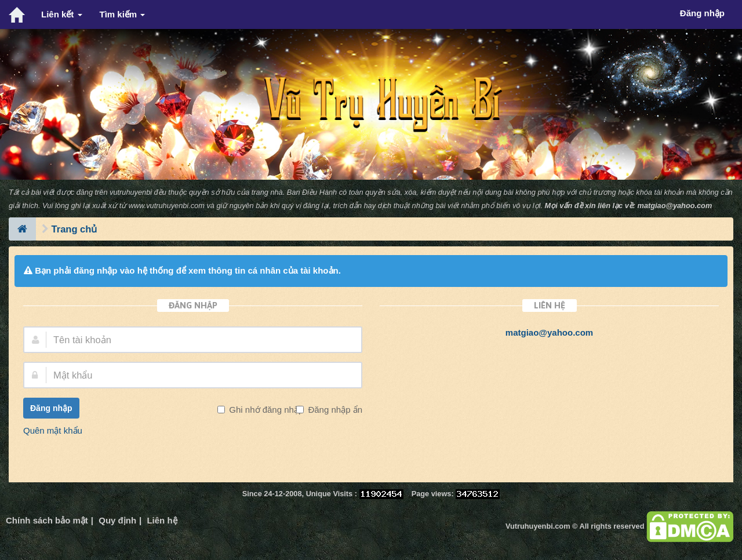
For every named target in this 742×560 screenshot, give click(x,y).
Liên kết (62, 14)
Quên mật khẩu (53, 430)
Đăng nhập (51, 408)
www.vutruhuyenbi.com (167, 206)
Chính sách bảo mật (47, 520)
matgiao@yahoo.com (675, 206)
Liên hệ (162, 520)
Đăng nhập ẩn (334, 410)
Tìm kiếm (123, 14)
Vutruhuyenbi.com (538, 526)
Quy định (117, 520)
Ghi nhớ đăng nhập (265, 410)
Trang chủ (74, 229)
